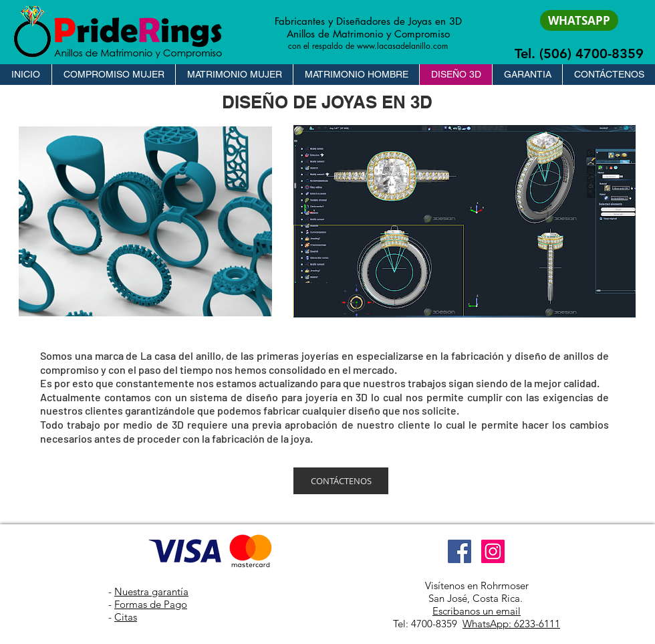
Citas (126, 617)
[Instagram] (493, 551)
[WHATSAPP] (579, 20)
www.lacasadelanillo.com (402, 46)
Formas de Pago (151, 604)
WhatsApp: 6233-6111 (511, 624)
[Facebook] (460, 551)
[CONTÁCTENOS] (341, 481)
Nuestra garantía (151, 592)
